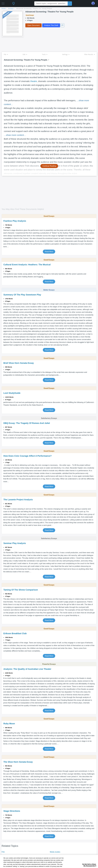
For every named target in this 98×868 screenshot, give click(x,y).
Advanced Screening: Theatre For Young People (34, 9)
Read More (49, 252)
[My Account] (94, 3)
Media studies (55, 852)
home (4, 9)
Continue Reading (49, 166)
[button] (3, 3)
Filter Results (89, 54)
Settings (66, 54)
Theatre (4, 856)
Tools (45, 54)
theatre (34, 81)
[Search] (70, 4)
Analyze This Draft (51, 25)
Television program (57, 856)
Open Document (34, 25)
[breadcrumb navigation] (49, 9)
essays (11, 9)
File (6, 54)
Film (3, 852)
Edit (25, 54)
